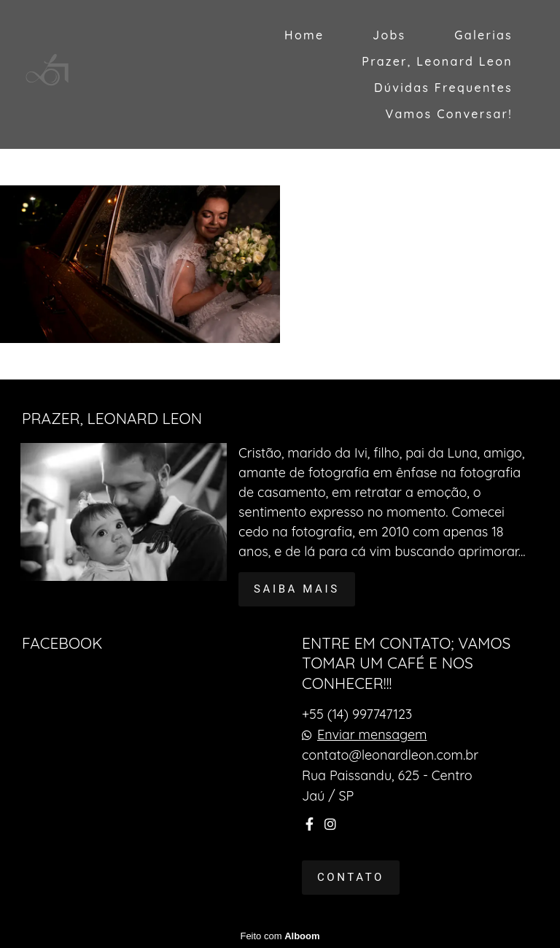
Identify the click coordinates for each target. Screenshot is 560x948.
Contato (351, 877)
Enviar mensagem (372, 735)
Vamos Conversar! (449, 114)
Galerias (483, 35)
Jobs (389, 35)
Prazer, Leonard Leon (437, 61)
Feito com (280, 936)
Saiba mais (297, 589)
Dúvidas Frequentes (443, 88)
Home (304, 35)
